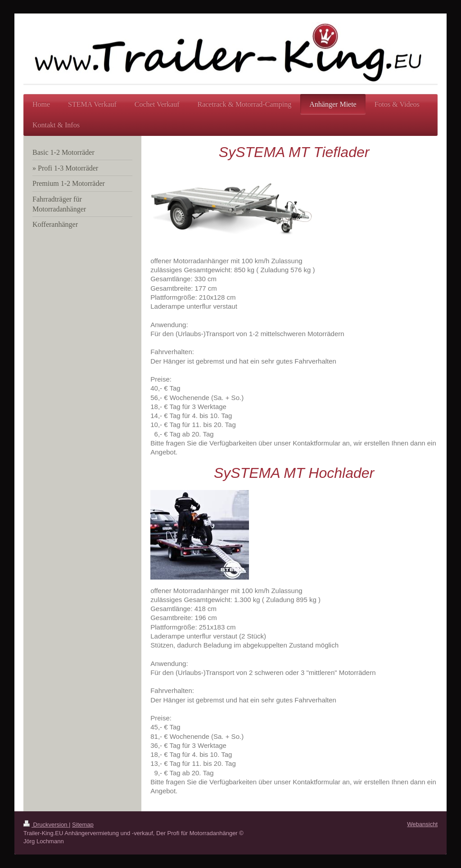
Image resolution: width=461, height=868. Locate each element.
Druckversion (46, 825)
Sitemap (83, 825)
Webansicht (422, 824)
